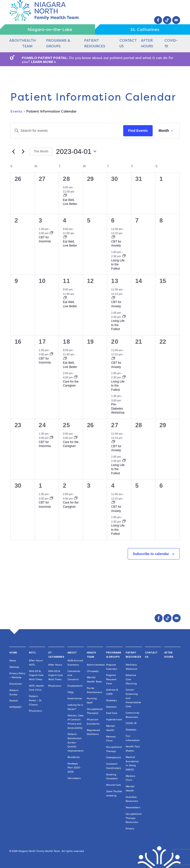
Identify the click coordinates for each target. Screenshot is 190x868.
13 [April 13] (115, 281)
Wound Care (114, 785)
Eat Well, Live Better (70, 202)
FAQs (71, 692)
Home (13, 653)
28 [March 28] (67, 179)
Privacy (130, 828)
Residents (74, 757)
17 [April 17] (43, 342)
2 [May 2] (65, 486)
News (13, 660)
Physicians (35, 711)
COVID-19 (131, 723)
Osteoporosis (114, 757)
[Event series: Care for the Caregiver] (76, 377)
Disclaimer (16, 684)
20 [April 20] (115, 342)
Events (16, 111)
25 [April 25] (67, 425)
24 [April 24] (43, 425)
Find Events (138, 131)
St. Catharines (145, 29)
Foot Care (112, 713)
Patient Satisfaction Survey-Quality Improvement (75, 742)
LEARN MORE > (44, 62)
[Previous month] (13, 151)
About (16, 40)
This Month (41, 151)
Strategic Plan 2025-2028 (74, 768)
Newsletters (133, 807)
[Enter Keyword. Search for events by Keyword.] (67, 131)
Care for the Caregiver (71, 384)
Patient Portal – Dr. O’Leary (36, 700)
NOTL (32, 653)
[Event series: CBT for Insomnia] (51, 233)
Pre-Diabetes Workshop (118, 408)
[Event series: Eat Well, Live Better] (65, 196)
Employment (75, 686)
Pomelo (14, 701)
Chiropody (93, 671)
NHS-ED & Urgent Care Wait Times (36, 675)
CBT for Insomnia (45, 239)
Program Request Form (111, 679)
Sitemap (14, 667)
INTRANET (15, 707)
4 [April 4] (65, 220)
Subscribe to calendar (151, 554)
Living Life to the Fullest (118, 265)
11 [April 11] (67, 281)
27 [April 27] (115, 425)
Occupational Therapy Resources (134, 818)
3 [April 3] (41, 220)
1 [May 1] (41, 486)
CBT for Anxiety (116, 244)
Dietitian (111, 707)
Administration (96, 665)
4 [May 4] (113, 486)
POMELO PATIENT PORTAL (44, 58)
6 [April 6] (113, 220)
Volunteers (74, 778)
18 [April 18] (67, 342)
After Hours (55, 665)
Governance (75, 698)
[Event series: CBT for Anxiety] (113, 237)
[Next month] (23, 151)
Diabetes (111, 700)
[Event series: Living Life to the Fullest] (124, 256)
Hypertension (114, 719)
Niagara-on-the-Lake (50, 29)
